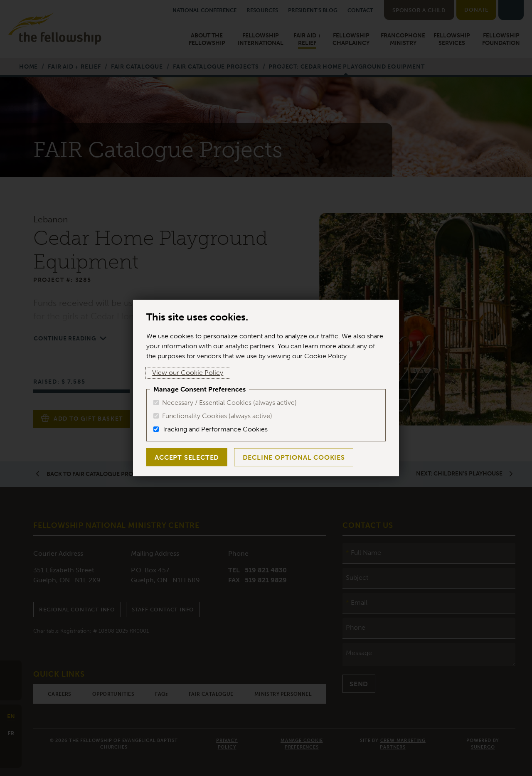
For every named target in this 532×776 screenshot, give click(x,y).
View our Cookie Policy (182, 373)
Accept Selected (186, 457)
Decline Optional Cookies (290, 457)
